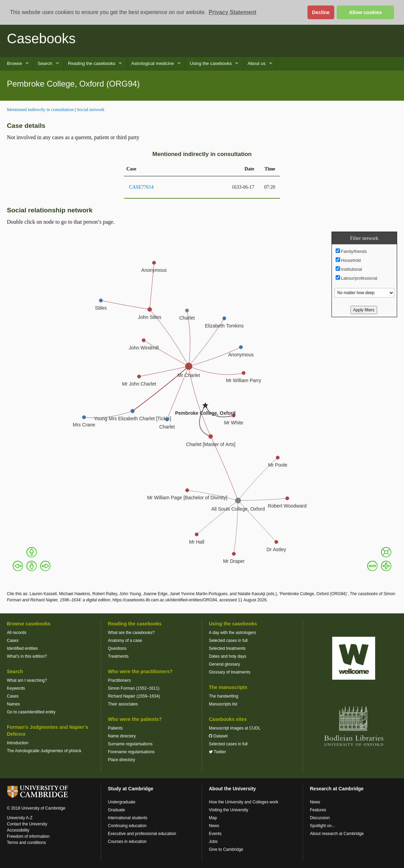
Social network (91, 109)
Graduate (116, 810)
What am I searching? (27, 680)
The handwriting (223, 696)
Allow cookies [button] (366, 12)
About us (257, 63)
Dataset (218, 736)
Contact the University (27, 824)
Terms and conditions (26, 843)
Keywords (16, 688)
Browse (14, 63)
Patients (115, 728)
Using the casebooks (211, 63)
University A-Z (20, 818)
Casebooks (41, 38)
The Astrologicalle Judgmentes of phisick (44, 751)
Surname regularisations (130, 744)
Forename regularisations (131, 752)
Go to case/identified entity (31, 712)
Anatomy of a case (125, 641)
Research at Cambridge (337, 789)
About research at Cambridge (337, 834)
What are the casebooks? (131, 633)
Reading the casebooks (92, 63)
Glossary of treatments (230, 672)
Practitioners (119, 680)
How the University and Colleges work (244, 802)
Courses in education (127, 842)
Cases (13, 641)
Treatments (118, 656)
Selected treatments (227, 648)
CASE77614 (141, 187)
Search (45, 63)
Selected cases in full (228, 641)
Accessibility (18, 830)
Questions (117, 648)
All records (17, 633)
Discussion (320, 818)
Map (213, 818)
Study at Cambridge (131, 789)
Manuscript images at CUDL (235, 728)
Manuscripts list (223, 704)
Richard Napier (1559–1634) (134, 696)
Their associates (123, 704)
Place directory (121, 760)
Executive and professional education (142, 834)
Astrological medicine (153, 63)
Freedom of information (28, 836)
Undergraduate (122, 802)
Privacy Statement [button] (232, 12)
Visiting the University (229, 810)
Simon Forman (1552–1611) (134, 688)
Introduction (18, 743)
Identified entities (22, 648)
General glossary (225, 664)
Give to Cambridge (226, 849)
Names (13, 704)
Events (215, 834)
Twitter (217, 752)
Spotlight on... (322, 826)
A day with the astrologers (232, 633)
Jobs (213, 842)
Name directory (122, 736)
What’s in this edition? (27, 656)
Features (318, 810)
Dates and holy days (228, 656)
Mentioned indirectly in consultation (40, 109)
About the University (232, 789)
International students (128, 818)
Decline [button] (321, 12)
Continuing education (127, 826)
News (214, 826)
